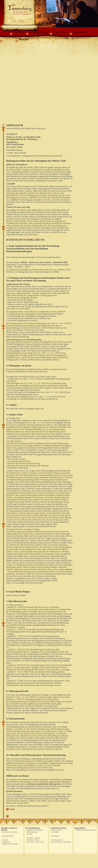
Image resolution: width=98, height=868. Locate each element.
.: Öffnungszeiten (32, 832)
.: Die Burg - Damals (33, 838)
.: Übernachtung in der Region (61, 842)
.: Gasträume (54, 832)
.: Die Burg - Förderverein (35, 842)
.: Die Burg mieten (56, 840)
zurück (12, 809)
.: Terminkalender (7, 836)
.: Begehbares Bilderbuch (34, 830)
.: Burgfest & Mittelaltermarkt (85, 830)
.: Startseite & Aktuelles (9, 832)
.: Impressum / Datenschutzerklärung (9, 843)
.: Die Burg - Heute (32, 840)
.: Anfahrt (29, 834)
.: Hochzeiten (55, 836)
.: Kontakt (4, 840)
